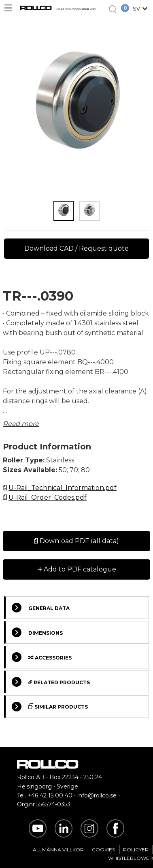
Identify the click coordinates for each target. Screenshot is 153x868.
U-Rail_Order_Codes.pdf (48, 497)
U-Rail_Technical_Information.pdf (63, 488)
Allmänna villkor (58, 850)
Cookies (103, 850)
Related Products (51, 682)
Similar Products (50, 707)
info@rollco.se (97, 795)
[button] (141, 9)
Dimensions (37, 632)
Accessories (42, 657)
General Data (41, 608)
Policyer (136, 850)
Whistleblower (131, 858)
